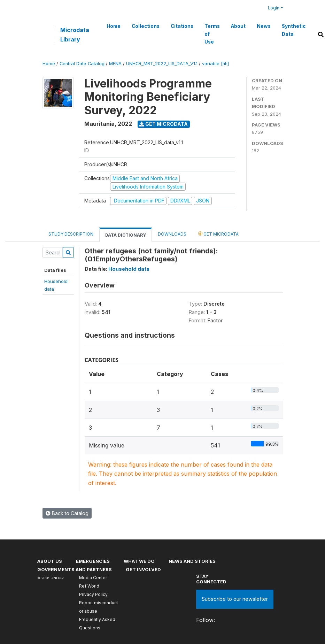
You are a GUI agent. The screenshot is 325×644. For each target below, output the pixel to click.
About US (50, 561)
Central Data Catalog (82, 64)
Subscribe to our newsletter (235, 599)
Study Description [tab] (71, 234)
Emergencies (93, 561)
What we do (139, 561)
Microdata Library (75, 34)
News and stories (192, 561)
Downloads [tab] (172, 234)
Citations (182, 26)
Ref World (89, 586)
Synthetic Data (294, 30)
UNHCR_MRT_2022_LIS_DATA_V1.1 (162, 64)
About (238, 26)
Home (114, 26)
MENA (115, 64)
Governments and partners (75, 569)
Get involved (143, 569)
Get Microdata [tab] (218, 234)
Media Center (93, 578)
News (264, 26)
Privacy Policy (93, 594)
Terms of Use (212, 34)
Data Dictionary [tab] (126, 235)
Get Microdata (164, 124)
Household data (129, 269)
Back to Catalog (67, 513)
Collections (146, 26)
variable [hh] (215, 64)
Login (274, 8)
